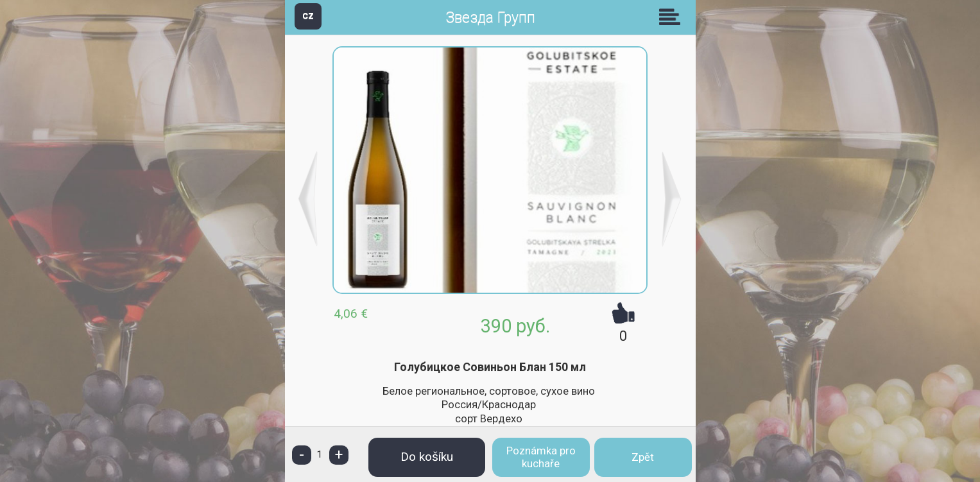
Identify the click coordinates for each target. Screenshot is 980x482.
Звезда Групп (490, 18)
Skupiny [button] (673, 17)
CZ (308, 16)
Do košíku (427, 457)
